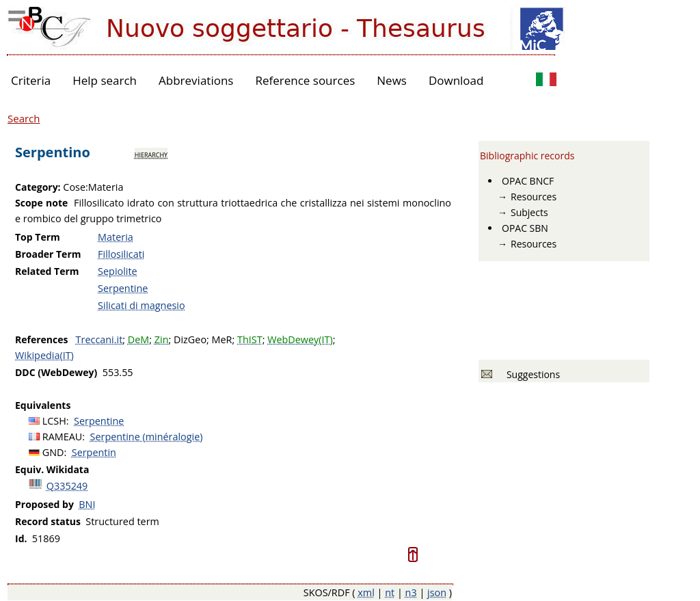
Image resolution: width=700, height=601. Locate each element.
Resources (534, 197)
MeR (222, 339)
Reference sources (305, 80)
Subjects (529, 212)
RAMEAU (63, 437)
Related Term (47, 271)
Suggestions (531, 374)
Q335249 (67, 486)
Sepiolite (118, 271)
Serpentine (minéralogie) (147, 437)
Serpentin (94, 452)
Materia (116, 237)
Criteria (31, 80)
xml (366, 592)
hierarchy (151, 154)
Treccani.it (99, 339)
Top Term (38, 237)
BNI (87, 504)
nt (390, 592)
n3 (411, 592)
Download (456, 80)
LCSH (54, 421)
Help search (105, 80)
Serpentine (123, 288)
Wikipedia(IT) (44, 355)
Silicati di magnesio (142, 305)
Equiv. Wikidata (52, 469)
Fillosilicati (121, 254)
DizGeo (190, 339)
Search (24, 118)
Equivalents (43, 405)
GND (53, 452)
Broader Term (48, 254)
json (437, 592)
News (392, 80)
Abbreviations (196, 80)
